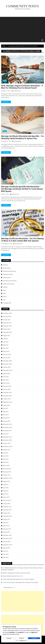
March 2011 (6, 526)
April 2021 (6, 348)
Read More (6, 102)
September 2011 (8, 516)
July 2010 (6, 551)
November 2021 (7, 326)
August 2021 (7, 336)
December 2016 (7, 437)
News (5, 81)
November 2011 (7, 510)
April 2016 (6, 462)
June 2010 (6, 554)
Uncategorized (7, 303)
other (4, 293)
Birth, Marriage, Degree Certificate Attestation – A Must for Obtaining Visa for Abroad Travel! (22, 87)
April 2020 (6, 380)
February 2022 (7, 317)
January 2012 (7, 504)
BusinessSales (7, 268)
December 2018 (7, 424)
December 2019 (7, 393)
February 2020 (7, 386)
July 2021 (6, 339)
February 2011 (7, 529)
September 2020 (8, 370)
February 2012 (7, 500)
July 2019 (6, 408)
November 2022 (7, 313)
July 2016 (6, 453)
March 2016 (6, 466)
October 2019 (7, 399)
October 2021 (7, 329)
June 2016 (6, 456)
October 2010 (7, 542)
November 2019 (7, 396)
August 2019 (7, 405)
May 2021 (6, 345)
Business (5, 265)
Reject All (22, 638)
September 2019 (8, 402)
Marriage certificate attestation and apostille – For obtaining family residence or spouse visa (22, 137)
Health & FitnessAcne (9, 284)
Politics (5, 297)
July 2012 (6, 485)
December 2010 (7, 535)
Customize (9, 638)
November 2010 (7, 539)
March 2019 (6, 418)
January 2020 (7, 389)
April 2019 (6, 415)
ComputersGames (8, 274)
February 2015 (7, 472)
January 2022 (7, 320)
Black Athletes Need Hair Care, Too (13, 576)
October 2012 (7, 475)
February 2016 (7, 469)
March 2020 (6, 383)
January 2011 (7, 532)
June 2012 (6, 488)
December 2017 (7, 431)
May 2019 (6, 412)
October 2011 (7, 513)
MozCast (14, 588)
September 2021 (8, 332)
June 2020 (6, 377)
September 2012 (8, 478)
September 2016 (8, 447)
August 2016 (7, 450)
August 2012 (7, 481)
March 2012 (6, 497)
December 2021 (7, 323)
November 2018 (7, 428)
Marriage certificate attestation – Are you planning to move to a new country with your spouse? (22, 240)
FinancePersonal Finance (10, 281)
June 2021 (6, 342)
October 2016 (7, 443)
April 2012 (6, 494)
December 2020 (7, 361)
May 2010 (6, 557)
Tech (4, 300)
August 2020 (7, 374)
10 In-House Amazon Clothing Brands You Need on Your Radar (21, 583)
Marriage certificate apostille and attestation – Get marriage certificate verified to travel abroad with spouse (22, 189)
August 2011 (7, 519)
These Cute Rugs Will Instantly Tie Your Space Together (19, 579)
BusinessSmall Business (9, 271)
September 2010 (8, 545)
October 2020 (7, 367)
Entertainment (7, 278)
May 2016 (6, 459)
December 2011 (7, 507)
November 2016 (7, 440)
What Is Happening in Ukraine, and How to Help (16, 573)
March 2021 (6, 351)
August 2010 (7, 548)
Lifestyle (5, 287)
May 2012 (6, 491)
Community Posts (22, 6)
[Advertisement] (22, 27)
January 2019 (7, 421)
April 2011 (6, 523)
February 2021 (7, 355)
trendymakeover (17, 91)
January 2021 (7, 358)
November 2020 (7, 364)
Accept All (34, 638)
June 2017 (6, 434)
